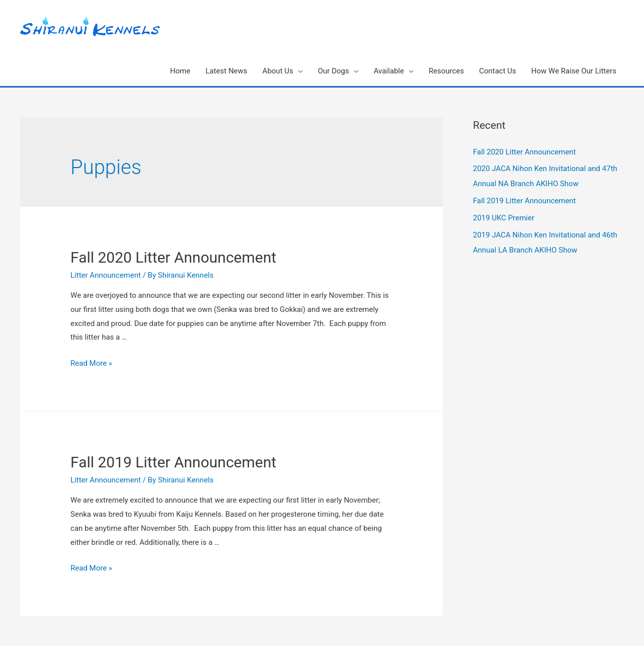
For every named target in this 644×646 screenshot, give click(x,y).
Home (180, 71)
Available (389, 71)
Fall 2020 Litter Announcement (173, 257)
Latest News (226, 71)
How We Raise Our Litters (574, 71)
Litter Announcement (106, 275)
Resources (446, 71)
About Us (278, 71)
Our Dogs (334, 71)
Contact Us (498, 71)
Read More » (91, 363)
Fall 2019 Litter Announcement (173, 462)
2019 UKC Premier (504, 218)
